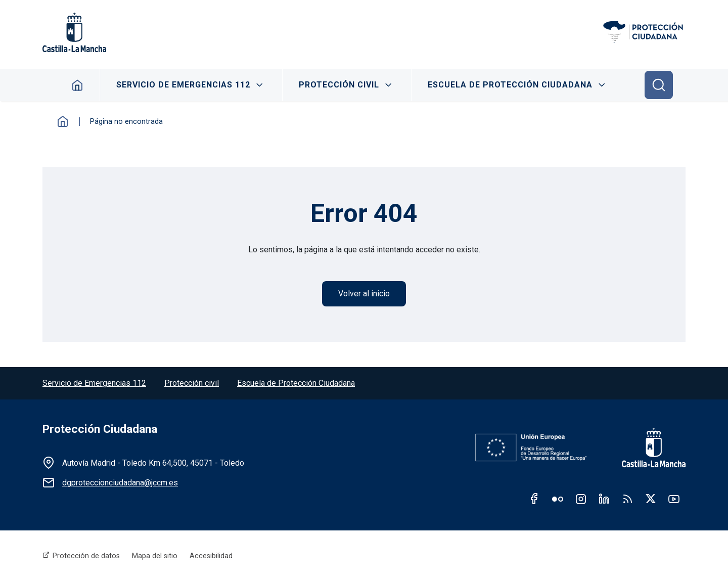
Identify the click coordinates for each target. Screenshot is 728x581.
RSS (627, 499)
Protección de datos (86, 556)
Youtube (674, 499)
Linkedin (604, 499)
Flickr (558, 499)
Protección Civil (339, 85)
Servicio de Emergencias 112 (183, 85)
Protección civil (192, 383)
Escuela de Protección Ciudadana (510, 85)
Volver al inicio (364, 294)
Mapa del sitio (155, 556)
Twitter (651, 499)
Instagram (581, 499)
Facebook (534, 499)
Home (78, 85)
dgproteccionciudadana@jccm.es (120, 483)
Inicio (63, 121)
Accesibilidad (211, 556)
